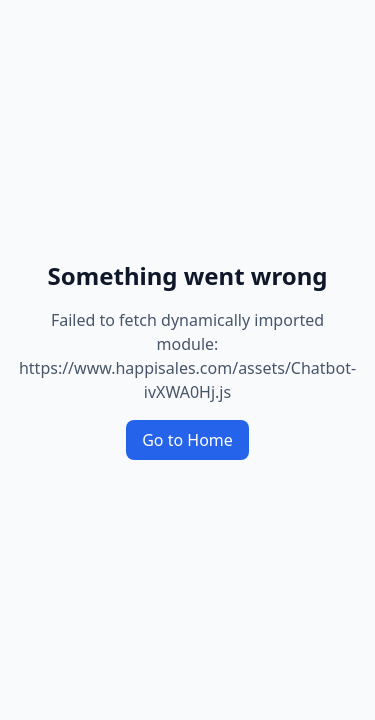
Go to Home (187, 440)
